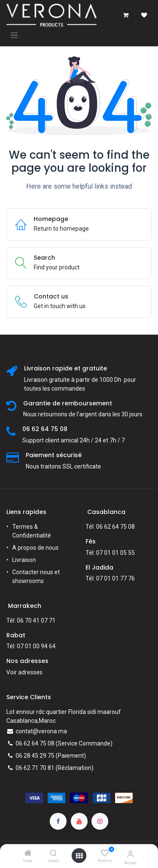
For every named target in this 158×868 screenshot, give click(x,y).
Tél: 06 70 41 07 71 (31, 620)
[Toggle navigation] (14, 35)
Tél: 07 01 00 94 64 (31, 646)
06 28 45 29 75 (35, 756)
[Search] (53, 854)
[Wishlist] (105, 853)
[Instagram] (100, 821)
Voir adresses (24, 672)
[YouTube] (79, 821)
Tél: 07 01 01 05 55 (110, 553)
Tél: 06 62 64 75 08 (110, 527)
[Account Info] (130, 854)
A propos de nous (35, 548)
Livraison (24, 560)
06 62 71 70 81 (35, 768)
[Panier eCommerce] (126, 15)
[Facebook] (58, 821)
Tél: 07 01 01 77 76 (110, 578)
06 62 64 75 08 (35, 743)
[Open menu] (79, 856)
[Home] (28, 854)
